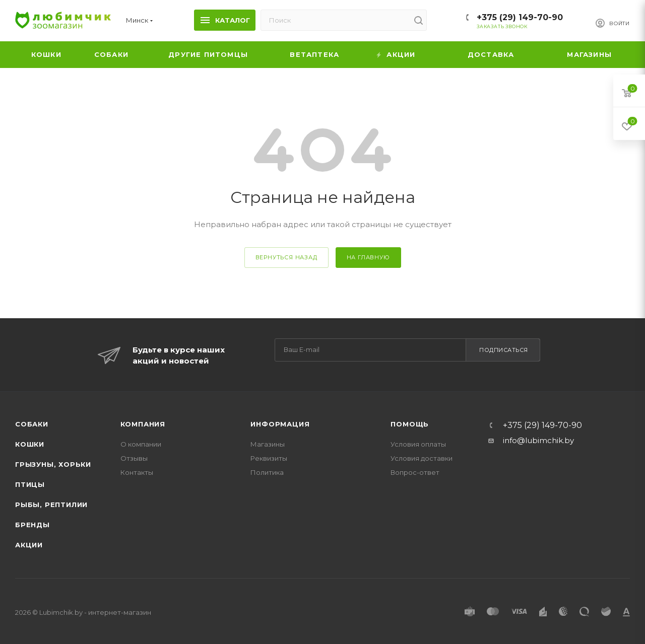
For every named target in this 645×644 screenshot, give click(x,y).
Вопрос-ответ (415, 472)
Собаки (32, 424)
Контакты (137, 472)
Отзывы (134, 458)
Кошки (30, 444)
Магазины (268, 444)
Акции (29, 545)
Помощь (410, 424)
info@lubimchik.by (538, 440)
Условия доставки (422, 458)
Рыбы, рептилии (51, 505)
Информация (280, 424)
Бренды (33, 525)
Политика (267, 472)
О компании (141, 444)
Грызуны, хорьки (53, 464)
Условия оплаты (418, 444)
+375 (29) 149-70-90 (520, 17)
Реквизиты (269, 458)
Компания (143, 424)
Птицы (30, 484)
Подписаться (504, 350)
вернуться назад (286, 257)
